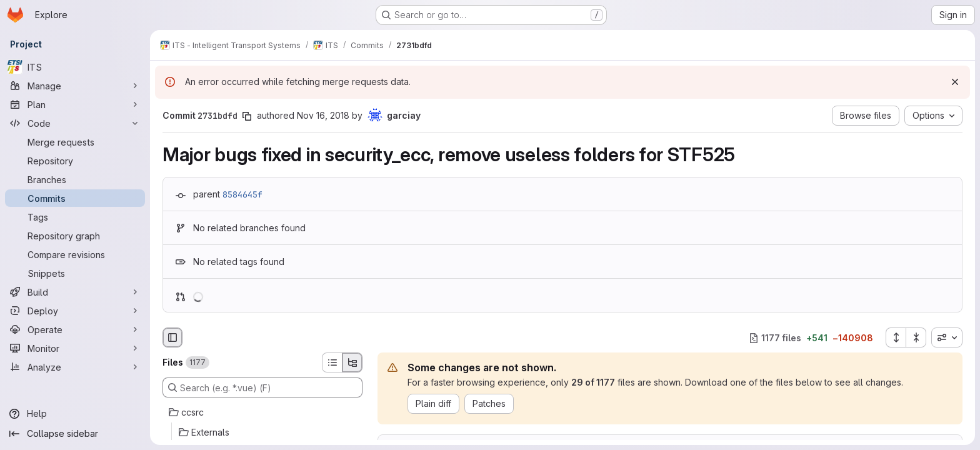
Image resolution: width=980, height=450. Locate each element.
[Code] (75, 123)
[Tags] (75, 217)
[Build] (75, 292)
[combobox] (947, 337)
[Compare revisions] (75, 254)
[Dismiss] (955, 82)
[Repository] (75, 161)
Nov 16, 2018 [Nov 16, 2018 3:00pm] (323, 115)
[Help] (75, 414)
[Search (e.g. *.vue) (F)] (262, 387)
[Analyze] (75, 367)
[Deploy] (75, 311)
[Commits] (75, 198)
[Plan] (75, 104)
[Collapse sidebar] (75, 434)
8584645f (242, 194)
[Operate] (75, 329)
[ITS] (75, 67)
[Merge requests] (75, 142)
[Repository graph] (75, 236)
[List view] (332, 362)
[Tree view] (352, 362)
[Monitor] (75, 348)
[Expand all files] (896, 337)
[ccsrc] (262, 412)
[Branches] (75, 179)
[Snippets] (75, 273)
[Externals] (262, 432)
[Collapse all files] (916, 337)
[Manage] (75, 86)
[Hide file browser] (172, 337)
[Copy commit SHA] (247, 116)
